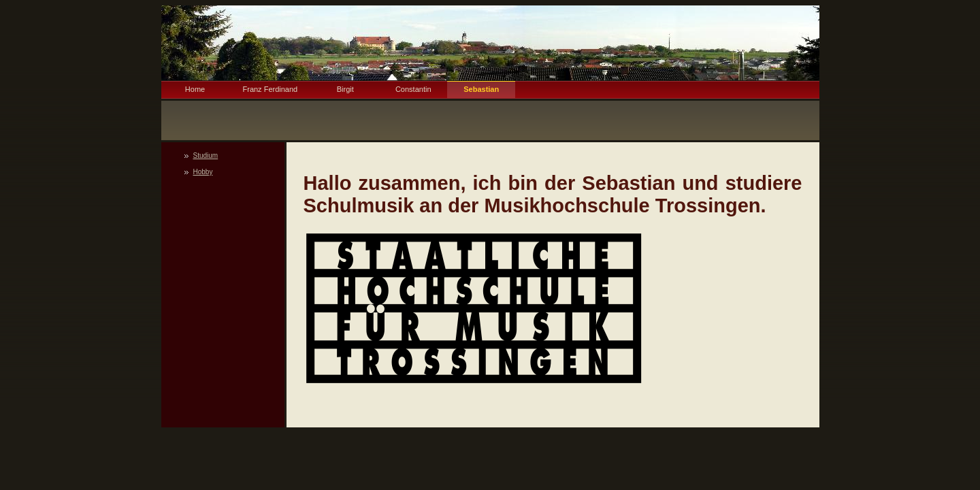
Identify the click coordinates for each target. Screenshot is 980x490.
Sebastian (481, 89)
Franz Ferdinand (271, 89)
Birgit (345, 89)
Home (195, 89)
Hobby (203, 172)
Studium (206, 156)
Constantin (413, 89)
